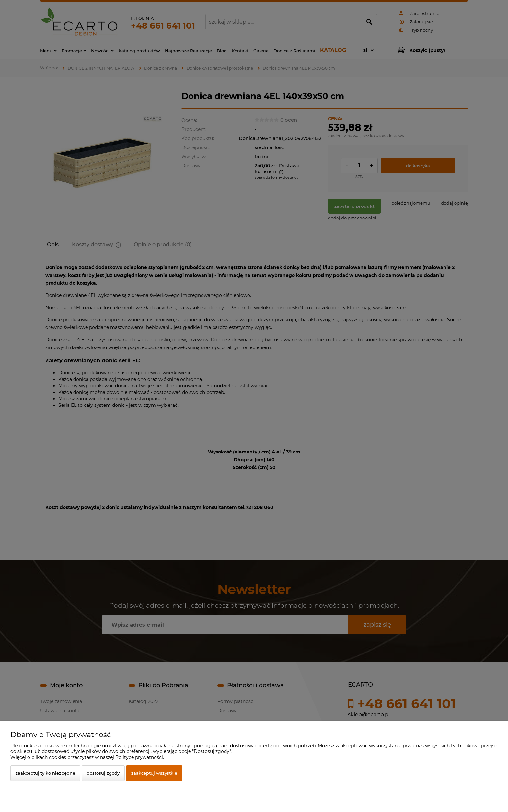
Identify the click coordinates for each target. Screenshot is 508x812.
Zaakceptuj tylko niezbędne (45, 773)
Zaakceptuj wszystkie (154, 773)
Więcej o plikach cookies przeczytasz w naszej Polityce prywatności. (87, 757)
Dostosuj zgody (103, 773)
